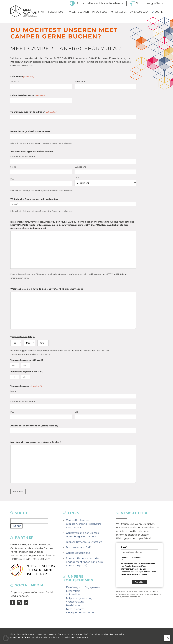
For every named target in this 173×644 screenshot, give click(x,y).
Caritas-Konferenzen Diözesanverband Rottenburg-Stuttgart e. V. (84, 524)
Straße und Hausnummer (23, 157)
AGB (86, 634)
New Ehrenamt (75, 609)
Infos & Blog (100, 12)
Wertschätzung (75, 602)
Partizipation (74, 605)
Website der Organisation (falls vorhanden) (34, 199)
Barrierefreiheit (118, 634)
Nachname (80, 81)
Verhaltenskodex (99, 634)
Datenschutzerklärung (70, 634)
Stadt (13, 167)
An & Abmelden (139, 12)
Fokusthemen (57, 12)
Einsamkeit (73, 591)
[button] (6, 638)
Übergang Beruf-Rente (80, 613)
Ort (76, 412)
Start (42, 12)
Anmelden (139, 582)
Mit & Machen (119, 12)
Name (13, 391)
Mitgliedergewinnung (79, 598)
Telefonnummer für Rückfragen (33, 112)
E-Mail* (124, 547)
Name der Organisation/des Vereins (30, 131)
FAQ (13, 634)
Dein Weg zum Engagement (83, 587)
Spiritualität (73, 594)
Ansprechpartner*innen (29, 634)
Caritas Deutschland (78, 553)
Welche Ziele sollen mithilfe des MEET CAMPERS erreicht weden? (47, 289)
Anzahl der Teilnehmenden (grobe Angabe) (34, 426)
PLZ (12, 179)
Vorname (15, 81)
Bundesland (80, 167)
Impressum (50, 634)
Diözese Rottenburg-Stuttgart (84, 542)
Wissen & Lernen (79, 12)
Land (77, 177)
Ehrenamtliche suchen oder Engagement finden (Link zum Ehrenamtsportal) (84, 562)
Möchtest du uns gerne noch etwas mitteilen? (36, 442)
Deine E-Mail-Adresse (28, 95)
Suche (157, 12)
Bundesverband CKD (79, 547)
